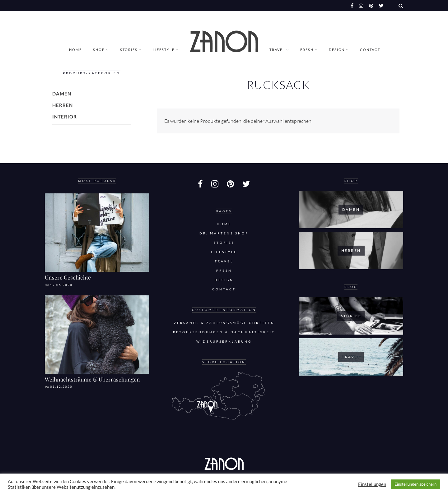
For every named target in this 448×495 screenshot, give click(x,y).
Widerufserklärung (224, 342)
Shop (99, 50)
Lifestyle (164, 50)
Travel (277, 50)
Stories (129, 50)
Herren (63, 105)
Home (75, 50)
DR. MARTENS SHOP (224, 233)
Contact (370, 50)
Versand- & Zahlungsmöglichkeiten (224, 323)
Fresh (307, 50)
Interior (65, 117)
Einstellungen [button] (372, 484)
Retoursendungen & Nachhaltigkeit (224, 332)
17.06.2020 (61, 285)
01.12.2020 (61, 387)
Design (337, 50)
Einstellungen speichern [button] (415, 484)
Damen (62, 94)
